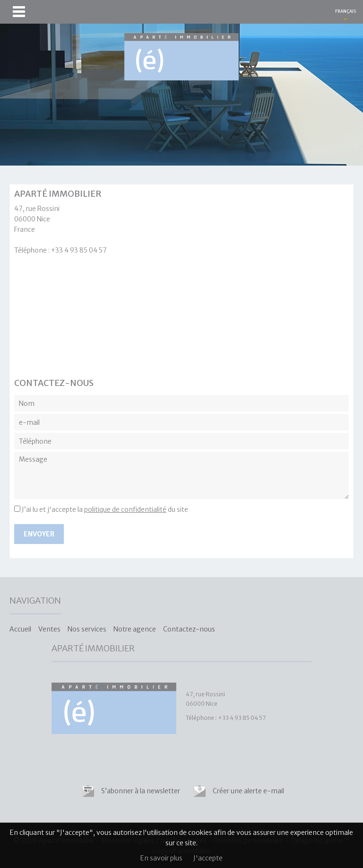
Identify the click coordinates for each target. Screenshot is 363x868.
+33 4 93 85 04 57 (79, 250)
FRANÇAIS (346, 11)
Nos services (87, 629)
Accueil (20, 629)
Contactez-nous (189, 629)
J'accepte (208, 858)
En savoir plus (161, 858)
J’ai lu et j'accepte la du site (105, 509)
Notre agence (135, 629)
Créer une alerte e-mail (248, 791)
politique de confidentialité (125, 509)
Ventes (49, 629)
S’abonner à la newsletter (141, 791)
